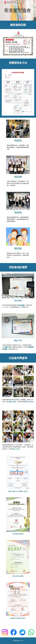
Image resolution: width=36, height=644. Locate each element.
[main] (18, 10)
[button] (2, 2)
